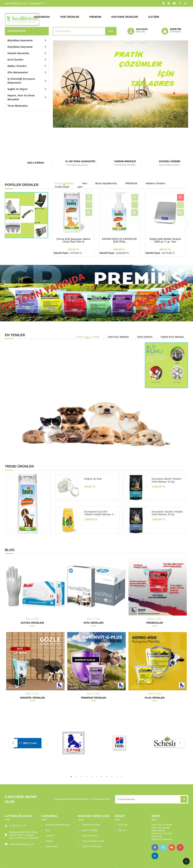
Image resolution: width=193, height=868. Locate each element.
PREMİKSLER (155, 623)
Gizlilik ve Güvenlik (91, 846)
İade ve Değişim (90, 830)
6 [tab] (97, 773)
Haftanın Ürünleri (125, 17)
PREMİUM (131, 183)
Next (188, 224)
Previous (51, 224)
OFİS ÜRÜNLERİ (94, 623)
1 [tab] (71, 773)
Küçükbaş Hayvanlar (20, 47)
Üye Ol (122, 830)
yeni (80, 187)
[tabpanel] (28, 743)
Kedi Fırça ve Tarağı (88, 337)
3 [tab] (81, 773)
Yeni (85, 183)
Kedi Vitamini (145, 337)
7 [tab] (102, 773)
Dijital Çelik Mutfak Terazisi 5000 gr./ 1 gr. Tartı (165, 240)
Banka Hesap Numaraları (58, 825)
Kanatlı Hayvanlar (18, 53)
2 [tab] (76, 773)
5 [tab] (92, 773)
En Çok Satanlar (64, 183)
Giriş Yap (123, 825)
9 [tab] (112, 773)
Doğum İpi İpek (93, 479)
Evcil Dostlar (16, 60)
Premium (95, 17)
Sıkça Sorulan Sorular (93, 841)
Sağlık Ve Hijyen (18, 89)
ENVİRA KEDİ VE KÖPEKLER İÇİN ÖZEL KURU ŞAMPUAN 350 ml (120, 240)
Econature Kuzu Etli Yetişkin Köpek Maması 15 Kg (99, 513)
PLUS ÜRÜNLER (155, 698)
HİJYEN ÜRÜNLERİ (32, 623)
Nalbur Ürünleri (17, 66)
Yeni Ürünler (70, 17)
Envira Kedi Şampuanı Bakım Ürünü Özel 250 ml (74, 240)
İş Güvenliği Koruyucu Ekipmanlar (21, 81)
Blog (47, 830)
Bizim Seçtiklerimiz (106, 183)
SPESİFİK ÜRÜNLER (32, 698)
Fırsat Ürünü (62, 187)
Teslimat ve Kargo (91, 825)
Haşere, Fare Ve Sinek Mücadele (21, 97)
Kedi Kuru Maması (118, 337)
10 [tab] (117, 773)
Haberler (50, 836)
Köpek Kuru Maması (172, 337)
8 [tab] (107, 773)
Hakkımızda (42, 17)
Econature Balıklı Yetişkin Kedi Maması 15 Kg (166, 480)
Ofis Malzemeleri (18, 72)
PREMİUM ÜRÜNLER (94, 698)
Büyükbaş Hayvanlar (20, 40)
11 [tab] (122, 773)
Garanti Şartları (90, 836)
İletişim (154, 17)
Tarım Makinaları (18, 106)
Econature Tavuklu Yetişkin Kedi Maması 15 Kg (167, 513)
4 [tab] (86, 773)
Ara (111, 31)
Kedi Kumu (157, 836)
